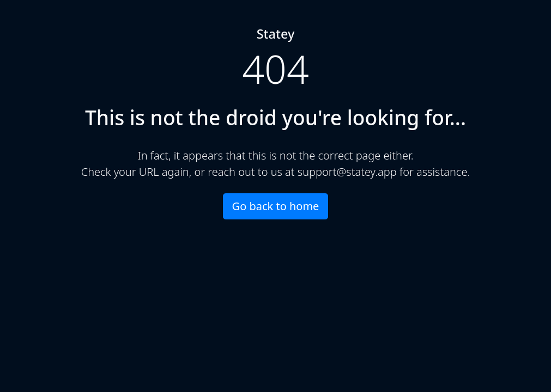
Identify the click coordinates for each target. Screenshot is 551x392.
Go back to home (276, 206)
